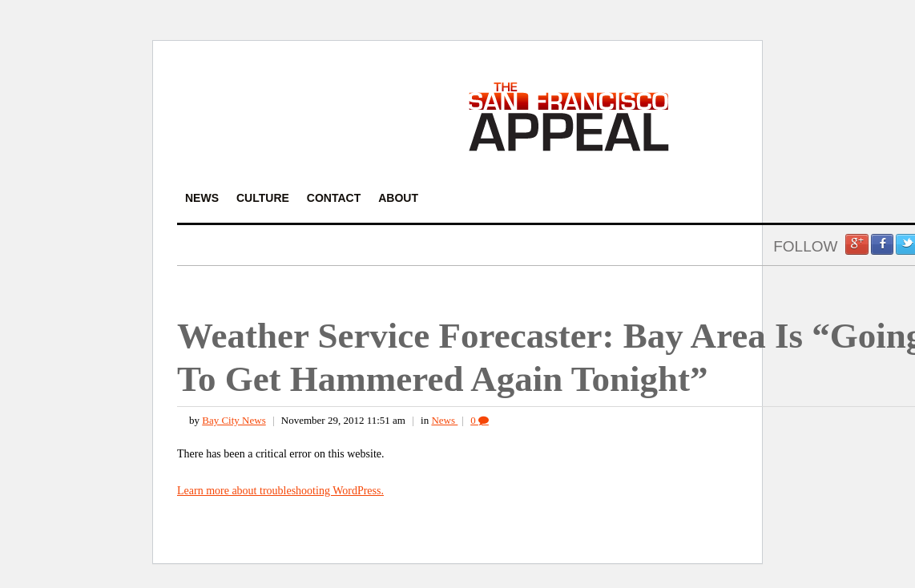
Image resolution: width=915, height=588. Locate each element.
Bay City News (234, 420)
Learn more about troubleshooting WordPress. (280, 491)
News (444, 420)
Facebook (882, 244)
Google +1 (857, 244)
